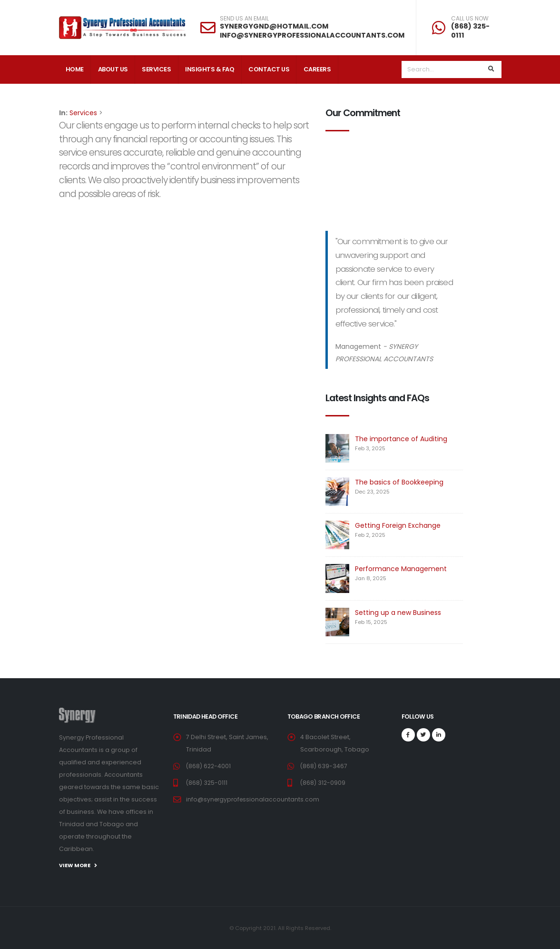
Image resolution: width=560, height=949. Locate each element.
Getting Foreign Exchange (398, 525)
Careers (317, 69)
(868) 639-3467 (324, 766)
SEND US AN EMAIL (244, 19)
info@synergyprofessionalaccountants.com (254, 799)
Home (75, 69)
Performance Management (401, 569)
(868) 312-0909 (323, 783)
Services (156, 69)
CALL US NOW (470, 19)
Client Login (86, 98)
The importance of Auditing (401, 439)
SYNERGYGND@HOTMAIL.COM (274, 26)
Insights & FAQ (210, 69)
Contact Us (269, 69)
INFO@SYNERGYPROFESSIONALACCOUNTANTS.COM (312, 35)
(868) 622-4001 (209, 766)
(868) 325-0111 (470, 31)
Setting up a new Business (398, 613)
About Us (113, 69)
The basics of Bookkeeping (399, 482)
